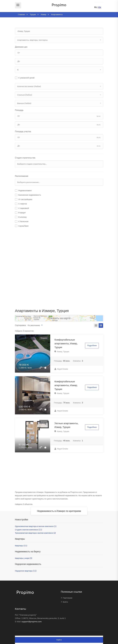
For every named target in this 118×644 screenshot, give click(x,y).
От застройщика (25, 199)
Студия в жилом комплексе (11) (28, 530)
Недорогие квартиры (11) (26, 571)
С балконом (23, 222)
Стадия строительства (25, 158)
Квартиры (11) (21, 546)
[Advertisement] (59, 250)
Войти (65, 602)
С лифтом (23, 204)
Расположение (22, 176)
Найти (59, 640)
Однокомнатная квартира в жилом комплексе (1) (36, 526)
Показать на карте (59, 318)
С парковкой (24, 208)
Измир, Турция (63, 352)
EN (100, 7)
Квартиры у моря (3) (24, 558)
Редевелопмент (25, 191)
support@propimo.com (32, 622)
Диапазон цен (21, 47)
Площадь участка (23, 132)
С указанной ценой (26, 78)
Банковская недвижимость (30, 195)
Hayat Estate (61, 369)
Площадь (19, 110)
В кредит (22, 213)
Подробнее (92, 346)
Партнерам (68, 598)
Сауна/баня (23, 226)
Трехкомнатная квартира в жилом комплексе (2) (35, 533)
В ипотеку (23, 217)
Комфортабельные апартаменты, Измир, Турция (66, 344)
